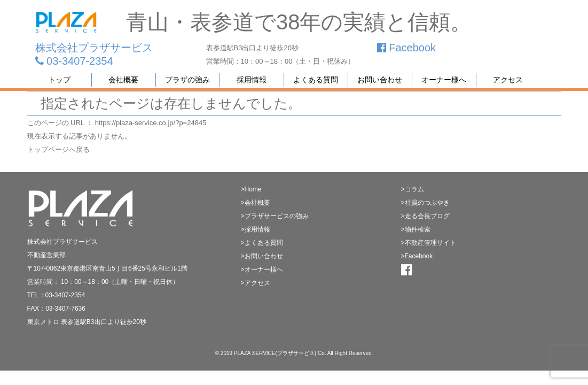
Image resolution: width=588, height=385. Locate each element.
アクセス (508, 80)
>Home (251, 189)
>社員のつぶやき (425, 203)
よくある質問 (316, 80)
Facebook (406, 48)
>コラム (413, 189)
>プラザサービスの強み (275, 216)
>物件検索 (416, 229)
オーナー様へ (444, 80)
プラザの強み (187, 80)
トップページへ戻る (58, 149)
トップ (59, 80)
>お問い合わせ (262, 256)
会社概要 (123, 80)
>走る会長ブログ (425, 216)
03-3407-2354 (74, 61)
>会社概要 (256, 203)
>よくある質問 (262, 243)
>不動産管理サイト (429, 243)
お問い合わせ (380, 80)
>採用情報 (256, 229)
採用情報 (252, 80)
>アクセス (256, 283)
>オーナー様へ (262, 269)
